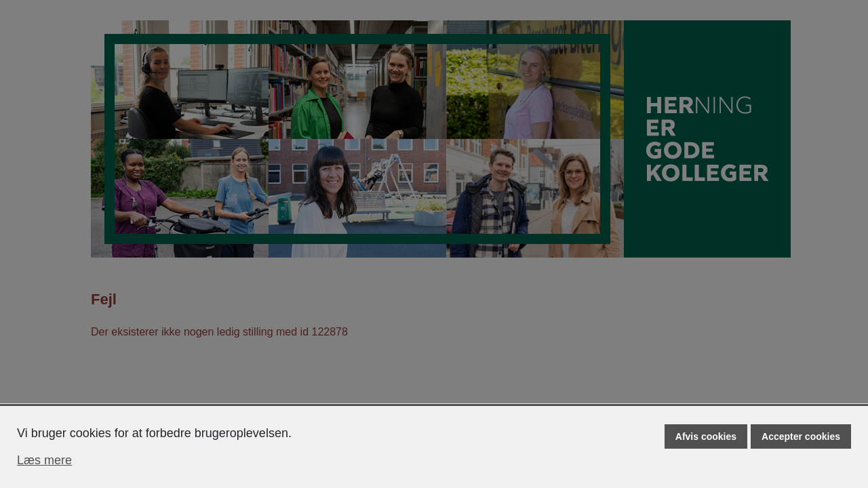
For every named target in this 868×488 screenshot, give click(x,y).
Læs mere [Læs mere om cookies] (44, 460)
